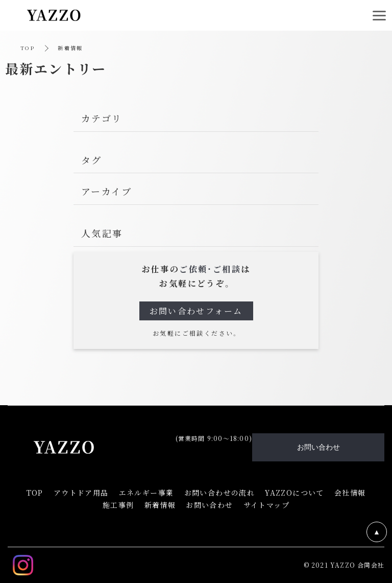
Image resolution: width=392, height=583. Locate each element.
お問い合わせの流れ (220, 493)
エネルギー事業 (146, 493)
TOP (28, 48)
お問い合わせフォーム (196, 311)
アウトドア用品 (81, 493)
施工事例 (118, 505)
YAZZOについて (295, 493)
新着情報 (160, 505)
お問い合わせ (209, 505)
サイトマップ (266, 505)
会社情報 (350, 493)
